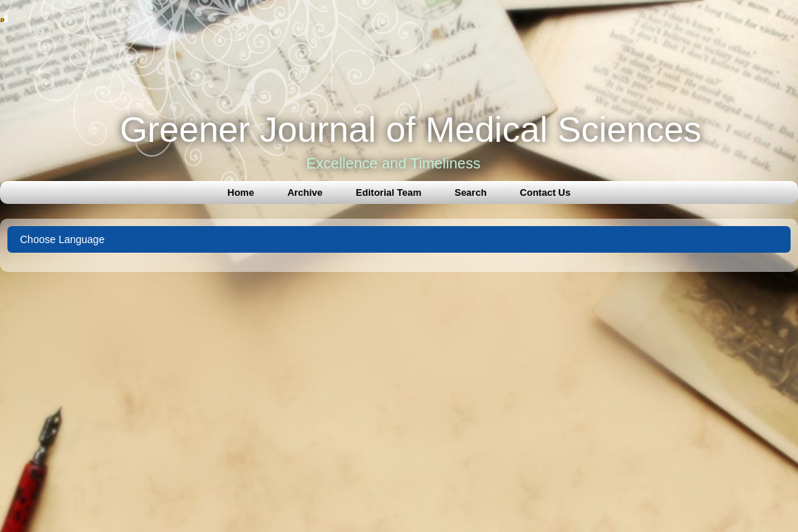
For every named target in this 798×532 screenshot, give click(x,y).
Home (241, 192)
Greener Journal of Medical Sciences (410, 130)
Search (470, 192)
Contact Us (546, 192)
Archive (305, 192)
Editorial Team (389, 192)
